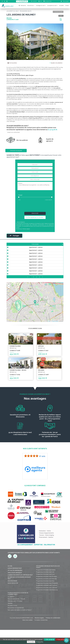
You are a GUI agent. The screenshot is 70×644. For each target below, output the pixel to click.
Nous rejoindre (12, 595)
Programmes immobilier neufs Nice (45, 595)
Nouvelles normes (12, 620)
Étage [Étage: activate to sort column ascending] (36, 246)
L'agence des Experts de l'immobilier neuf (20, 589)
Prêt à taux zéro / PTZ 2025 (15, 615)
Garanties (10, 617)
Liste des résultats (58, 12)
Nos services (31, 6)
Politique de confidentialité (53, 632)
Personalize (31, 642)
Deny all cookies (62, 640)
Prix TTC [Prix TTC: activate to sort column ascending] (30, 245)
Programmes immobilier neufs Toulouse (46, 599)
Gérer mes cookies (27, 634)
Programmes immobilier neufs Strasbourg (47, 604)
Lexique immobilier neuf (15, 582)
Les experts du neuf (52, 6)
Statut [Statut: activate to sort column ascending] (60, 246)
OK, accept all (49, 640)
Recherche (22, 6)
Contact (67, 6)
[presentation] (35, 206)
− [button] (9, 304)
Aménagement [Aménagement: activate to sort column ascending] (45, 246)
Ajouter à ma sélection (56, 63)
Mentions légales (26, 229)
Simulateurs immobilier (15, 587)
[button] (11, 42)
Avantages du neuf (41, 6)
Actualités (61, 6)
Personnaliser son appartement (16, 622)
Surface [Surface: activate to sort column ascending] (23, 246)
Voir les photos (12, 63)
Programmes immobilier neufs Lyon (45, 588)
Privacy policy (40, 642)
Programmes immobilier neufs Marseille (46, 593)
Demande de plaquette (16, 151)
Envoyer (35, 213)
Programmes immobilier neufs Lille (45, 586)
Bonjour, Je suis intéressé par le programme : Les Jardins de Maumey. (35, 186)
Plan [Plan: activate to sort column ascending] (53, 246)
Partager (14, 236)
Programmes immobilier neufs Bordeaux (47, 591)
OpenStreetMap (55, 339)
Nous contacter (13, 597)
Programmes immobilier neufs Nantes (46, 584)
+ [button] (9, 302)
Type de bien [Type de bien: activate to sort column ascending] (13, 246)
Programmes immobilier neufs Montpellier (47, 597)
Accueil (10, 580)
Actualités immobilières (15, 585)
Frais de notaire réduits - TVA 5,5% (16, 613)
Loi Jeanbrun (11, 611)
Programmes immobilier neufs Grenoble (47, 602)
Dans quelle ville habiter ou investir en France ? (20, 624)
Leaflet (49, 339)
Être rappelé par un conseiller (35, 217)
